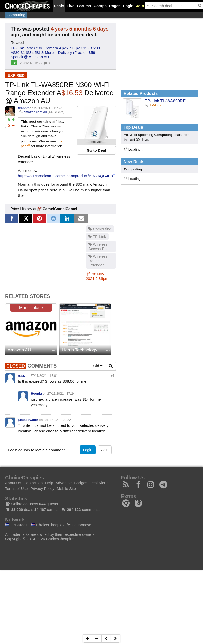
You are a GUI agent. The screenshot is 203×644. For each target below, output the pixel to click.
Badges (81, 483)
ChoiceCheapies (48, 525)
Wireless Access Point (100, 246)
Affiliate (96, 142)
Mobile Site (66, 488)
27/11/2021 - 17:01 (44, 376)
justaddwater (28, 420)
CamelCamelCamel (57, 209)
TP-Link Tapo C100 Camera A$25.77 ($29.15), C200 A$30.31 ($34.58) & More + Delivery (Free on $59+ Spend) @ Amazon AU (55, 52)
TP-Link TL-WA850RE (165, 101)
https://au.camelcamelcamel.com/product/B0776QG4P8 (65, 176)
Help (49, 483)
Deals (59, 6)
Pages (115, 6)
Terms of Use (16, 488)
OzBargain (17, 525)
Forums (84, 6)
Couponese (79, 525)
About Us (13, 483)
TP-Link (97, 237)
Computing (16, 15)
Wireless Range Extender (98, 261)
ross (21, 376)
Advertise (64, 483)
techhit (23, 108)
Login (128, 6)
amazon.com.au (35, 112)
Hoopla (36, 394)
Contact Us (33, 483)
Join (140, 6)
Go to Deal (96, 150)
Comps (100, 6)
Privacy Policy (42, 488)
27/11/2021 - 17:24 (61, 394)
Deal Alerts (99, 483)
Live (70, 6)
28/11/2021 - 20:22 (57, 420)
